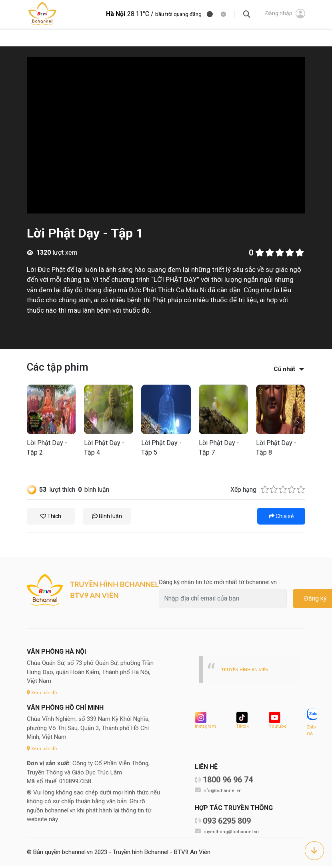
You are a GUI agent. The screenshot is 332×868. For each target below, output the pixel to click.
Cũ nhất (284, 369)
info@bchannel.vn (223, 793)
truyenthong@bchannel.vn (232, 834)
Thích (51, 516)
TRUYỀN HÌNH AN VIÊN (247, 669)
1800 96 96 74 (228, 782)
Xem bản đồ (43, 692)
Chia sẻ (281, 516)
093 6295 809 (227, 823)
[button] (297, 423)
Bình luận (107, 516)
